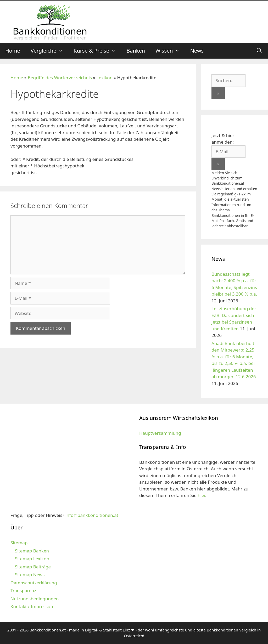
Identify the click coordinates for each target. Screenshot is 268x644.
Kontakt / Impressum (32, 606)
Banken (136, 51)
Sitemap (19, 543)
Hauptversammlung (160, 433)
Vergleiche (49, 51)
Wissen (170, 51)
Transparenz (23, 591)
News (197, 51)
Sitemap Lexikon (32, 559)
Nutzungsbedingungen (35, 599)
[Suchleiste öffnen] (259, 51)
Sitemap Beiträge (33, 567)
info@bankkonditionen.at (92, 515)
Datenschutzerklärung (34, 583)
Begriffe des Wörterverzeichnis (60, 78)
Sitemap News (30, 575)
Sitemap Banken (32, 551)
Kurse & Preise (97, 51)
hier (201, 495)
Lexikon (105, 78)
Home (13, 51)
